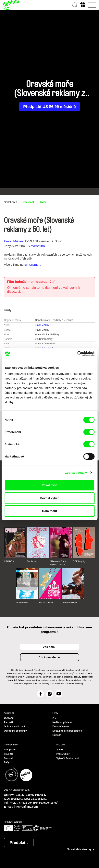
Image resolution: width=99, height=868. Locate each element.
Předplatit (19, 843)
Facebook (29, 202)
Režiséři (57, 735)
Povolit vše (49, 485)
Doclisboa (32, 561)
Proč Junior (63, 754)
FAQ (6, 762)
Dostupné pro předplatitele (68, 731)
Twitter (44, 202)
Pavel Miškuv (14, 241)
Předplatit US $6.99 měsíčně (49, 107)
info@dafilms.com (26, 807)
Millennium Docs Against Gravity (58, 563)
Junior (60, 750)
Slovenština (36, 246)
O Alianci (9, 718)
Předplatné (10, 750)
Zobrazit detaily (76, 473)
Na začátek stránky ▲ (81, 849)
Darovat (8, 758)
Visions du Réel (69, 603)
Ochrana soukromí (14, 726)
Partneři (8, 722)
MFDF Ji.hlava (46, 603)
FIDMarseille (22, 603)
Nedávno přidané (62, 722)
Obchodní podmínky (15, 731)
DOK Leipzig (79, 561)
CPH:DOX (9, 561)
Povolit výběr (49, 498)
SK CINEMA (32, 265)
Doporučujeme (61, 726)
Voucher (9, 754)
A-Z (55, 718)
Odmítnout (50, 511)
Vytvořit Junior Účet (68, 758)
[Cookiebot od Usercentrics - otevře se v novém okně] (77, 354)
